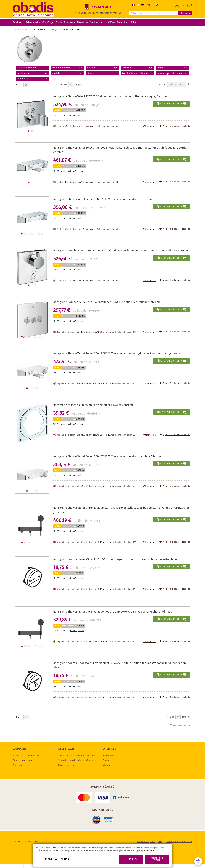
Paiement (18, 765)
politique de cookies (146, 851)
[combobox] (154, 13)
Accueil (32, 30)
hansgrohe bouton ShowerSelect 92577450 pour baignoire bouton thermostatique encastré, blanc (116, 559)
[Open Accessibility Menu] (198, 861)
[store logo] (33, 9)
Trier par (162, 84)
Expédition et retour (23, 760)
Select (78, 30)
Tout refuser (131, 859)
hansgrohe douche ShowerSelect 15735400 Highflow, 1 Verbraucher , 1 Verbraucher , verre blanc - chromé (121, 251)
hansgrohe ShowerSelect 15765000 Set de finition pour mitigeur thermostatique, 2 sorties (110, 96)
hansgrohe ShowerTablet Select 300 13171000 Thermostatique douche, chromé (103, 199)
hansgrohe (56, 30)
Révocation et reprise (69, 765)
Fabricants (43, 30)
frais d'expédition (77, 115)
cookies (57, 848)
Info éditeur (109, 755)
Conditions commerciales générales (76, 755)
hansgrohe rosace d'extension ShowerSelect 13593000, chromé (93, 405)
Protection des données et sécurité (76, 760)
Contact (107, 760)
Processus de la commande (27, 755)
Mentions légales (146, 841)
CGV (160, 841)
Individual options (57, 859)
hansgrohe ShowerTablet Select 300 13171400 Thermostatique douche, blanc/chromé (107, 456)
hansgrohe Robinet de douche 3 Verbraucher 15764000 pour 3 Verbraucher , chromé (107, 302)
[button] (160, 5)
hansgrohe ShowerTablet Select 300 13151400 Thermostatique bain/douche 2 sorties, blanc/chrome (117, 354)
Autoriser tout (157, 859)
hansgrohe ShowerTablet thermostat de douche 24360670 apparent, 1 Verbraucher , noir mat (112, 612)
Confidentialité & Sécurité (179, 841)
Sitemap (107, 765)
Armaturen (68, 30)
